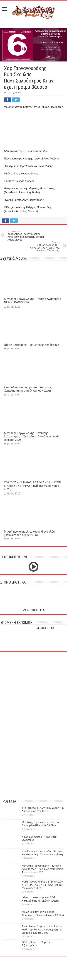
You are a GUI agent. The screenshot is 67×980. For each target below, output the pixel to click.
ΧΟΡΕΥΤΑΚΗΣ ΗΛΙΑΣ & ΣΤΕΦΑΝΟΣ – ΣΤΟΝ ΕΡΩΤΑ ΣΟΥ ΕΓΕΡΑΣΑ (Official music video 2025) (33, 486)
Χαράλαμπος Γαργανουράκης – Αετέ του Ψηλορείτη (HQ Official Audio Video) (26, 236)
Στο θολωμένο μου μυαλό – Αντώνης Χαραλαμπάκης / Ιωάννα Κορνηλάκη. (28, 389)
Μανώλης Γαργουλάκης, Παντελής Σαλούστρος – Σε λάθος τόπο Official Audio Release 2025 (32, 436)
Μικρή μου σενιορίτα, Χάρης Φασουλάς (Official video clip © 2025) (29, 533)
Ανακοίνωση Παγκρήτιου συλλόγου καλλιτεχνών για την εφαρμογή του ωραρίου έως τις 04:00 (42, 930)
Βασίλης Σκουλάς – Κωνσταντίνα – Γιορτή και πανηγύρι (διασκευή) (41, 247)
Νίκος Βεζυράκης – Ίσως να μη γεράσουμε (31, 345)
